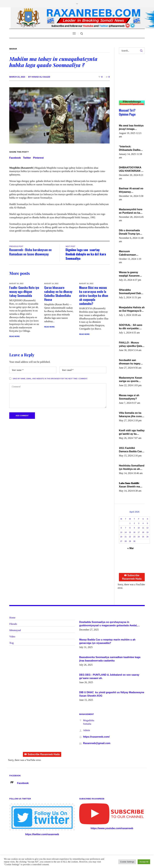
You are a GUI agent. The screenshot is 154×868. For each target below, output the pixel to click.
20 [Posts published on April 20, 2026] (121, 537)
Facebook (15, 158)
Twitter (27, 158)
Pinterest (38, 158)
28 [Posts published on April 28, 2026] (126, 541)
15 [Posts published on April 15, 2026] (130, 532)
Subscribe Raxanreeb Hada (132, 577)
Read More (14, 336)
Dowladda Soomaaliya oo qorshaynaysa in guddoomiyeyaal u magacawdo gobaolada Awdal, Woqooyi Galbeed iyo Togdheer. (108, 624)
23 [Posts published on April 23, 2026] (134, 537)
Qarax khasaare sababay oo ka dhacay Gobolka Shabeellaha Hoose (58, 293)
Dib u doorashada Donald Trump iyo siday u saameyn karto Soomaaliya (129, 232)
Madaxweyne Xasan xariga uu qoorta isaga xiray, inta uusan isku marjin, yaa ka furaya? (130, 380)
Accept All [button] (144, 862)
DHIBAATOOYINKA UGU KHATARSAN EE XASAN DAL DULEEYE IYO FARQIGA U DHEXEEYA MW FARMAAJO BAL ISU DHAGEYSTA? (132, 169)
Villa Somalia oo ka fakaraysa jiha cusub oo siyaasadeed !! (131, 415)
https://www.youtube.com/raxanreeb (112, 828)
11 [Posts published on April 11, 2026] (143, 528)
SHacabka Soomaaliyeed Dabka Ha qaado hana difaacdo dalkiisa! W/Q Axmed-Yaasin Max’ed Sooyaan (131, 292)
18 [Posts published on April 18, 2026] (143, 532)
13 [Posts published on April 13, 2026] (121, 532)
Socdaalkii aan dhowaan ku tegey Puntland (130, 362)
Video (12, 637)
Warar (13, 49)
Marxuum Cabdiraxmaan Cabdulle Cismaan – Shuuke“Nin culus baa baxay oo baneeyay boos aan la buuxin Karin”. (132, 253)
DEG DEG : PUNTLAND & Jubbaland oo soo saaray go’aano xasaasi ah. (109, 676)
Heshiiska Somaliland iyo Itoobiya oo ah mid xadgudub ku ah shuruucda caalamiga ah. (132, 468)
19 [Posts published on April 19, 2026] (148, 532)
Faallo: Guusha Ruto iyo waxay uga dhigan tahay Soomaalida (24, 291)
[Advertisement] (130, 80)
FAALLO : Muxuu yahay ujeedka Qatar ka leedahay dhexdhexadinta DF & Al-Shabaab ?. (132, 345)
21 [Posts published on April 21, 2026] (126, 537)
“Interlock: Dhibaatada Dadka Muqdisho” (130, 148)
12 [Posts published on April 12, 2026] (148, 528)
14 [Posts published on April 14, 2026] (126, 532)
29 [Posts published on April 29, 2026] (130, 541)
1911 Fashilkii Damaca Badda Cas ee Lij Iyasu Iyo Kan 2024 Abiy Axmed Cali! (130, 450)
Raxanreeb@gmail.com (97, 743)
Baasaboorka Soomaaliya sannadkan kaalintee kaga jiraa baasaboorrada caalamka (110, 659)
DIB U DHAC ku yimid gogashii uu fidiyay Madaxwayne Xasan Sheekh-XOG (112, 694)
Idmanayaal (15, 630)
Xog (11, 643)
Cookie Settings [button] (127, 862)
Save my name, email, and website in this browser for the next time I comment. (50, 379)
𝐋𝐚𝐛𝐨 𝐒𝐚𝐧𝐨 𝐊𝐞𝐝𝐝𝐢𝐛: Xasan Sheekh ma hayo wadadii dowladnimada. (129, 485)
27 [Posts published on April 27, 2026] (121, 541)
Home (12, 618)
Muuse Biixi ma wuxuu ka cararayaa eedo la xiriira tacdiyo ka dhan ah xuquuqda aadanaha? (94, 295)
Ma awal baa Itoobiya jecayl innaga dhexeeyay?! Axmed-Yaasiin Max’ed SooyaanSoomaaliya (131, 127)
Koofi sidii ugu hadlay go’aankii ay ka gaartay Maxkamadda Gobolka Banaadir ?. (132, 432)
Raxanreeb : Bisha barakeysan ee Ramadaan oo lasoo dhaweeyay (30, 252)
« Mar (131, 548)
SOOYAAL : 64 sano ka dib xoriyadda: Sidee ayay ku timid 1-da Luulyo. (131, 327)
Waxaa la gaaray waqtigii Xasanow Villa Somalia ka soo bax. (131, 274)
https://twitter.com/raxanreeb (42, 834)
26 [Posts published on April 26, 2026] (148, 537)
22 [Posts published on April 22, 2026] (130, 537)
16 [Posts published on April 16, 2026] (134, 532)
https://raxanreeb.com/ (96, 737)
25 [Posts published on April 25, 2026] (143, 537)
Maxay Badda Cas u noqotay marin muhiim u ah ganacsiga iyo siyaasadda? (107, 641)
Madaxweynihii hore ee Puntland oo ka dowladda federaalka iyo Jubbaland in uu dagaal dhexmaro (131, 211)
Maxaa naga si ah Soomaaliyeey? (129, 397)
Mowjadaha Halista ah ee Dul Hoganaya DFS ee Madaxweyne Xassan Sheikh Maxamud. (132, 309)
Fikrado (13, 624)
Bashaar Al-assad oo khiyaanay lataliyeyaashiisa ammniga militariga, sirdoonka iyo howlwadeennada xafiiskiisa (131, 190)
